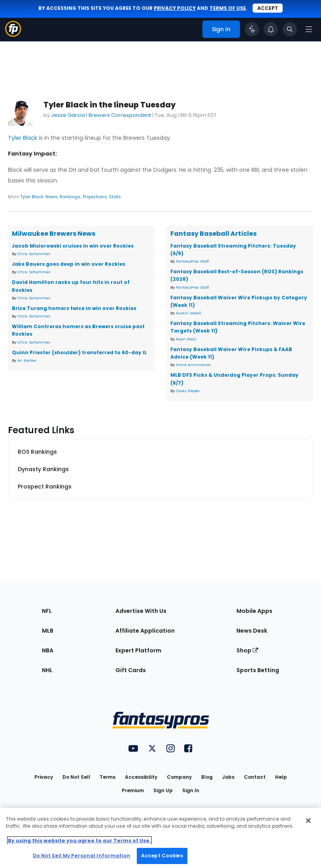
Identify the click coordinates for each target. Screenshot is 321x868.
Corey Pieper (188, 391)
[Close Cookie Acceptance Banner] (308, 821)
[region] (160, 838)
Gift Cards (131, 670)
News (52, 197)
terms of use (228, 8)
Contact (255, 777)
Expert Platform (138, 650)
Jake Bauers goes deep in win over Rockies (69, 264)
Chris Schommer (34, 254)
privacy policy (175, 8)
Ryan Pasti (186, 339)
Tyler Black (23, 138)
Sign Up (163, 790)
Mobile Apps (254, 611)
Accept (268, 8)
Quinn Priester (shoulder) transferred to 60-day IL (79, 352)
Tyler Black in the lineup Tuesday (110, 105)
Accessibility (141, 777)
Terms (108, 777)
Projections (95, 197)
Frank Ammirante (193, 365)
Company (179, 777)
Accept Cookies (162, 856)
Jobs (228, 777)
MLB (48, 631)
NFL (47, 611)
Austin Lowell (189, 313)
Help (281, 777)
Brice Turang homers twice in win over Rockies (74, 308)
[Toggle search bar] (290, 29)
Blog (207, 777)
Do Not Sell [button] (76, 777)
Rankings (70, 197)
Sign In (191, 790)
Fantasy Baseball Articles (213, 234)
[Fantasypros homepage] (13, 35)
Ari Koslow (27, 360)
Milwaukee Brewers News (54, 234)
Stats (115, 197)
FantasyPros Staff (192, 261)
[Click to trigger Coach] (252, 29)
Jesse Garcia (68, 115)
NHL (47, 670)
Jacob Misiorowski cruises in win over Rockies (73, 246)
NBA (48, 650)
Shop (247, 650)
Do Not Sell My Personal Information (82, 856)
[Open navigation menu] (309, 29)
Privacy (44, 777)
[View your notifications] (271, 29)
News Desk (252, 631)
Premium (133, 790)
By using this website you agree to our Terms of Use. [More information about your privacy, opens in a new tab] (79, 841)
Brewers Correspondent (120, 115)
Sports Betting (258, 670)
